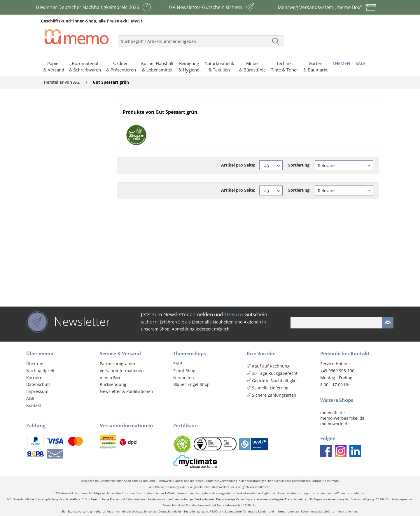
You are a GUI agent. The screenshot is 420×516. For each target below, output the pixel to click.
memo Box (110, 378)
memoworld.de (335, 424)
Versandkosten (260, 487)
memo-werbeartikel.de (342, 418)
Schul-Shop (184, 371)
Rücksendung (113, 384)
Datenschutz (38, 384)
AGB (30, 398)
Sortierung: (299, 165)
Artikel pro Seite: (238, 165)
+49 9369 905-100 (337, 371)
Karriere (34, 378)
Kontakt (34, 405)
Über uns (35, 364)
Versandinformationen (122, 371)
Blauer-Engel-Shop (191, 384)
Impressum (37, 391)
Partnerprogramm (117, 364)
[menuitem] (201, 39)
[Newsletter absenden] (388, 323)
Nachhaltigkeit (40, 371)
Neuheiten (184, 378)
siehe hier (350, 511)
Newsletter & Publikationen (126, 391)
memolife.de (332, 413)
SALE (178, 364)
